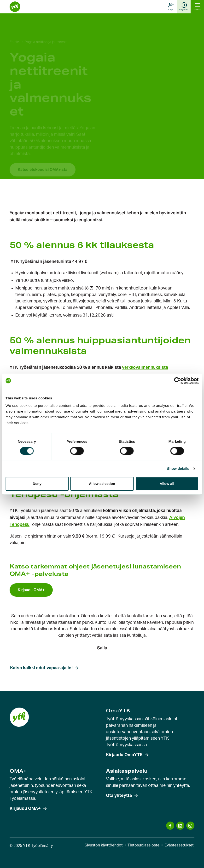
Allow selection (102, 484)
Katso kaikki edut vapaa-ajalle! (41, 668)
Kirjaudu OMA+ (25, 809)
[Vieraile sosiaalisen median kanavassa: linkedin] (180, 826)
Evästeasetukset (179, 845)
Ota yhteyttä (119, 796)
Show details (178, 468)
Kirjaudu (184, 6)
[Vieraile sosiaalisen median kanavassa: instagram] (190, 826)
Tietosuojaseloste (143, 845)
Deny (37, 484)
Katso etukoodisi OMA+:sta (43, 158)
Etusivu (15, 30)
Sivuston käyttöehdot (104, 845)
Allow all (167, 484)
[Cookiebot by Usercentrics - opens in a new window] (178, 381)
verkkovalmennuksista (145, 367)
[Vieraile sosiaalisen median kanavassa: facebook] (170, 826)
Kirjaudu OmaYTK (124, 755)
